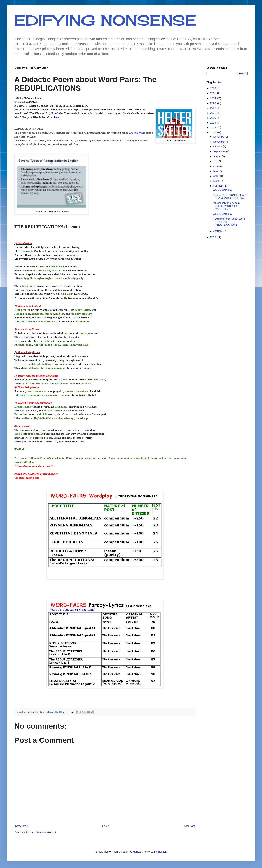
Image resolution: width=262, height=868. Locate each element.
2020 (213, 118)
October (218, 147)
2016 (213, 237)
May (216, 171)
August (217, 156)
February (219, 186)
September (220, 151)
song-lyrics (139, 133)
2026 (213, 88)
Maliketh (137, 852)
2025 (213, 93)
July (216, 161)
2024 (213, 98)
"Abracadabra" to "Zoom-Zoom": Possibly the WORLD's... (227, 206)
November (219, 142)
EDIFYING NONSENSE (105, 20)
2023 (213, 103)
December (219, 137)
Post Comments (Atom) (43, 832)
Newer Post (22, 826)
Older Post (189, 826)
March (217, 181)
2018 (213, 128)
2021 (213, 113)
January (218, 231)
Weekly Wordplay (222, 190)
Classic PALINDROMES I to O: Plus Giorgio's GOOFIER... (230, 197)
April (216, 176)
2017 (213, 133)
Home (105, 826)
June (216, 166)
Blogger (162, 852)
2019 (213, 123)
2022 (213, 108)
